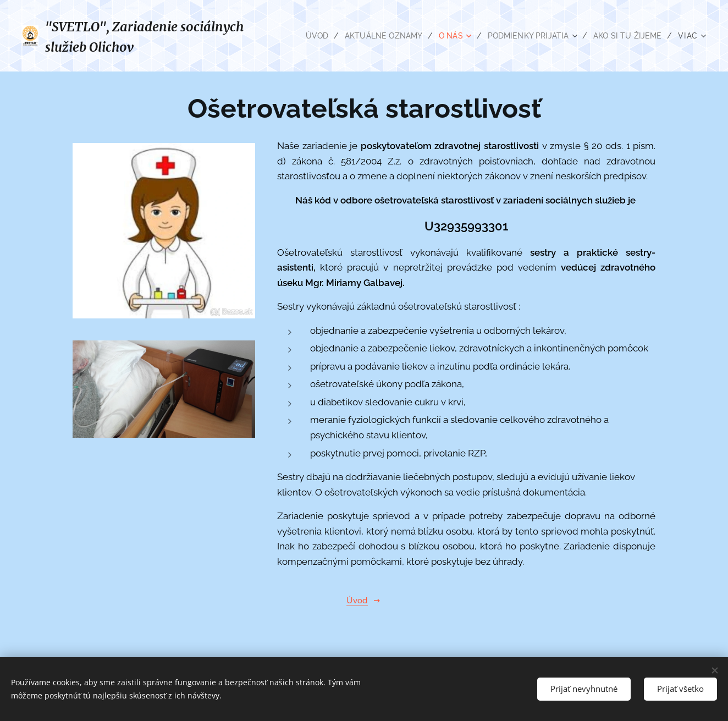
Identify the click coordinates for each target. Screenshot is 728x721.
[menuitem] (305, 36)
